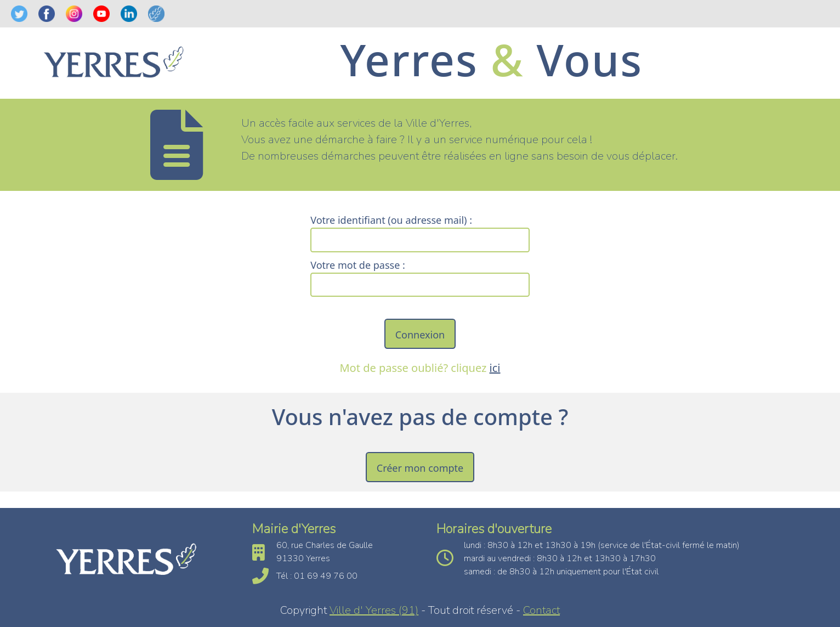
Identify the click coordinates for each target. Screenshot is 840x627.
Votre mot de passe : (358, 265)
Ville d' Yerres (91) (374, 610)
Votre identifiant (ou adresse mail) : (391, 220)
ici (495, 368)
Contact (541, 610)
